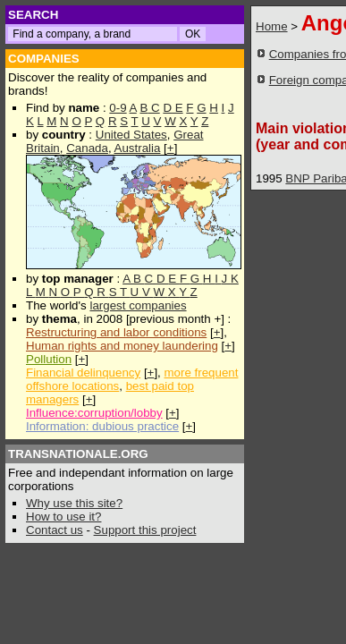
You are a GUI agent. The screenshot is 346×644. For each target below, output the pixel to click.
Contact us (55, 530)
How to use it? (63, 517)
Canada (87, 148)
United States (131, 135)
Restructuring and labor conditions (116, 332)
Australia (138, 148)
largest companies (138, 305)
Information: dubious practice (102, 426)
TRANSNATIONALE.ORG (78, 454)
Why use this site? (74, 503)
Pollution (49, 359)
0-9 (118, 108)
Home (272, 26)
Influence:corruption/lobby (94, 413)
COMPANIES (44, 59)
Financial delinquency (83, 373)
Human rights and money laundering (122, 346)
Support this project (145, 530)
